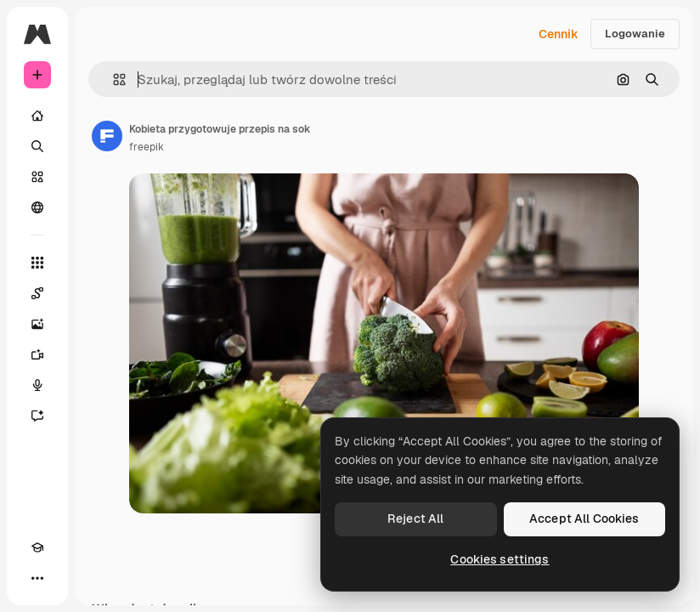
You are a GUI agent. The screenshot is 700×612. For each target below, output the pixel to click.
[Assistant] (37, 416)
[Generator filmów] (37, 354)
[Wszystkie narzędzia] (37, 263)
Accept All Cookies (584, 518)
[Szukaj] (37, 146)
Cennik (559, 34)
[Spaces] (37, 293)
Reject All (415, 518)
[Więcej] (37, 578)
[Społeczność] (37, 207)
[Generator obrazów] (37, 324)
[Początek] (37, 116)
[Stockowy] (37, 177)
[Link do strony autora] (107, 136)
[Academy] (37, 547)
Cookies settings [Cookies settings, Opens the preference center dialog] (500, 559)
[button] (113, 79)
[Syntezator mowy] (37, 385)
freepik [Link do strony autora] (147, 147)
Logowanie (635, 34)
